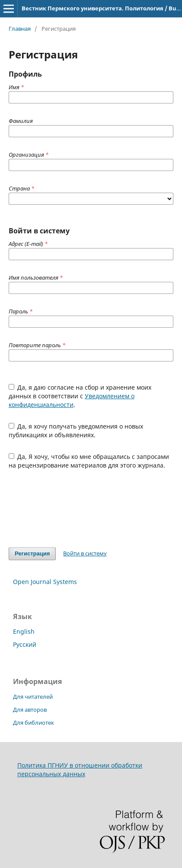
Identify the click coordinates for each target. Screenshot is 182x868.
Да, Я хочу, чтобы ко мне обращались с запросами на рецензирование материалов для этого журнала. (89, 461)
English (24, 631)
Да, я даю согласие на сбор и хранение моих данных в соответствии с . (80, 396)
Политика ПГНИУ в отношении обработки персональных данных (80, 770)
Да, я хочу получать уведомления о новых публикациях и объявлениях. (76, 431)
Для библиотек (34, 723)
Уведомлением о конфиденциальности (72, 400)
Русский (25, 644)
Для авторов (30, 710)
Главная (20, 29)
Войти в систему (85, 553)
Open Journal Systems (45, 582)
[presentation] (74, 508)
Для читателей (33, 697)
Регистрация (32, 553)
